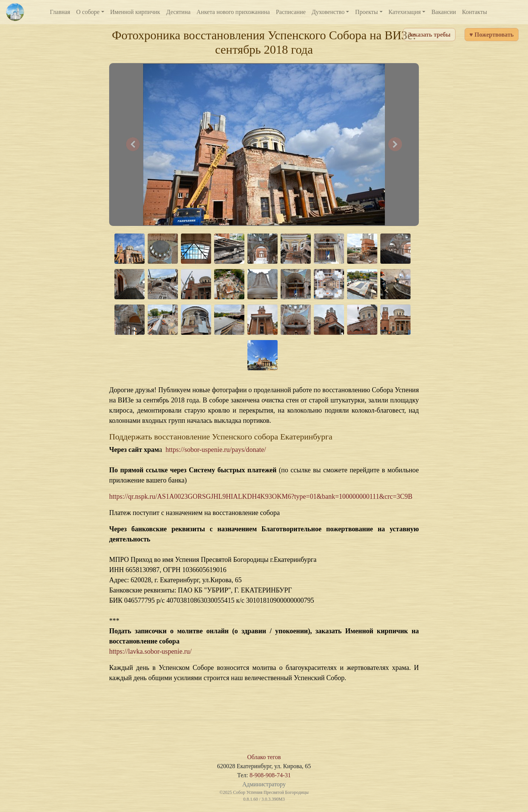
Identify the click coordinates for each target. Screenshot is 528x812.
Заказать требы (429, 35)
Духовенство (328, 12)
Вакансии (444, 12)
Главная (60, 12)
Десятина (178, 12)
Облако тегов (264, 757)
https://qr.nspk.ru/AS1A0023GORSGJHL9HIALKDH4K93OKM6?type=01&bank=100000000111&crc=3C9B (261, 496)
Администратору (264, 784)
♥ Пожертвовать (492, 35)
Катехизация (405, 12)
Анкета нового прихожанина (233, 12)
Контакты (474, 12)
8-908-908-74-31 (270, 775)
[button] (133, 145)
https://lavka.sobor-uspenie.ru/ (151, 651)
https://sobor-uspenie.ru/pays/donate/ (216, 450)
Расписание (291, 12)
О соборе (88, 12)
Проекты (366, 12)
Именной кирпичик (135, 12)
